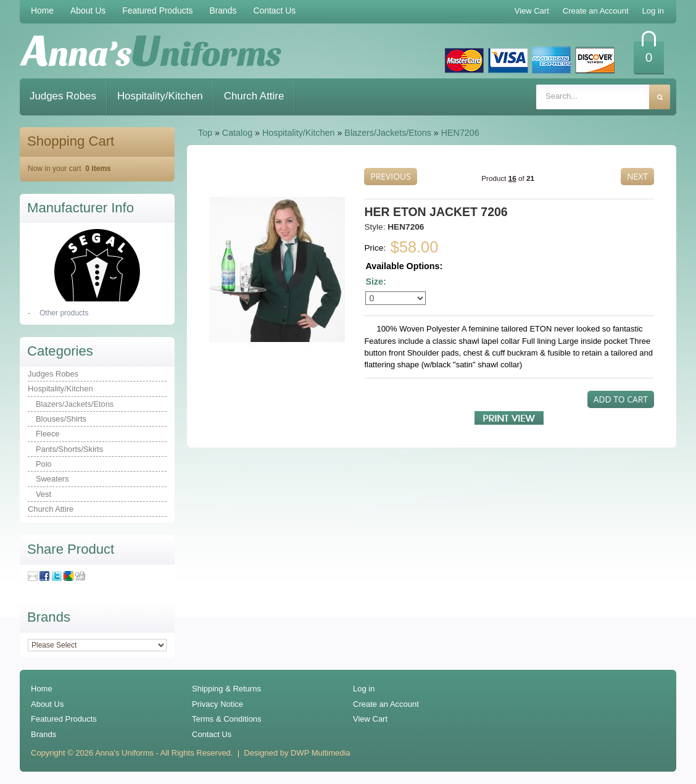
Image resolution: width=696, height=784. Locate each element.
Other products (64, 313)
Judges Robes (63, 96)
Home (42, 10)
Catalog (237, 133)
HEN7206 (460, 133)
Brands (223, 10)
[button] (390, 177)
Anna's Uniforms (124, 753)
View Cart (370, 719)
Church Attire (254, 96)
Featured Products (157, 10)
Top (205, 133)
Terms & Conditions (227, 719)
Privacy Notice (217, 704)
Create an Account (386, 704)
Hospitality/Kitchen (160, 96)
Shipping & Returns (226, 689)
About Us (88, 10)
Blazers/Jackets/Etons (388, 133)
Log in (364, 689)
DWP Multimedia (320, 753)
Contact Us (275, 10)
